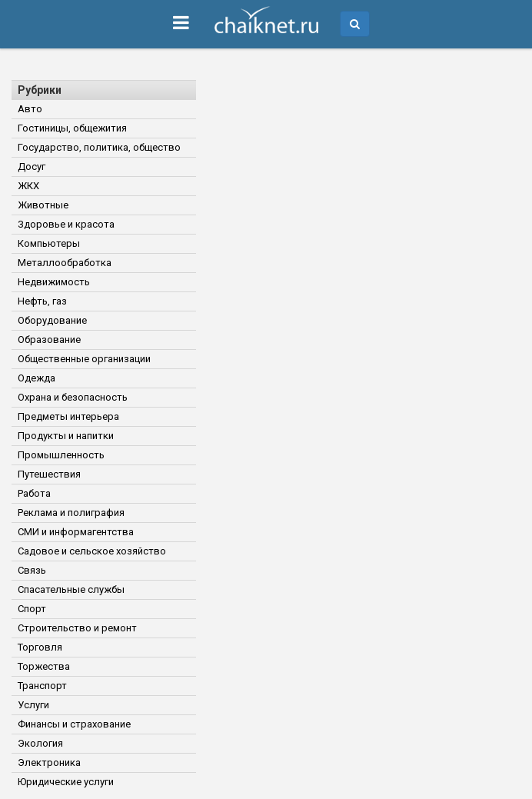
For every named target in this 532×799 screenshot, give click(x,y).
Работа (34, 493)
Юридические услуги (66, 782)
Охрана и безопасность (73, 397)
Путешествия (49, 474)
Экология (40, 743)
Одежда (37, 378)
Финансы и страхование (74, 724)
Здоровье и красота (66, 224)
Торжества (44, 666)
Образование (49, 340)
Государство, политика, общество (99, 147)
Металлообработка (65, 263)
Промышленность (61, 455)
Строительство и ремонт (77, 628)
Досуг (32, 166)
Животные (43, 205)
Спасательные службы (71, 589)
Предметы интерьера (68, 416)
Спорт (32, 609)
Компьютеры (49, 243)
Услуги (33, 705)
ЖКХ (28, 186)
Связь (32, 570)
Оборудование (52, 320)
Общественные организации (84, 359)
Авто (30, 109)
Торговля (40, 647)
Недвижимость (54, 282)
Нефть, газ (42, 301)
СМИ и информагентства (76, 532)
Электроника (49, 762)
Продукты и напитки (66, 436)
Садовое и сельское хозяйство (92, 551)
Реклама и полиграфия (71, 513)
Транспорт (42, 686)
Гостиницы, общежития (72, 128)
